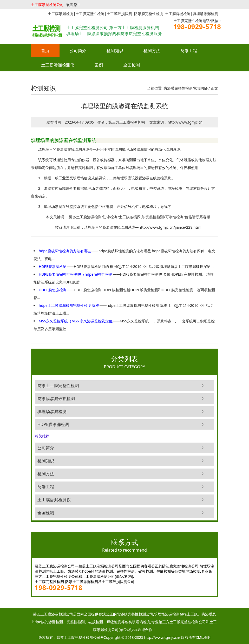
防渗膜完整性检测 (178, 88)
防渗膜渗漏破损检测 (56, 398)
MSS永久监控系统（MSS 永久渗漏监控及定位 (76, 321)
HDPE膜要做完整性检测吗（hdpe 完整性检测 (76, 274)
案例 (99, 65)
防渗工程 (189, 51)
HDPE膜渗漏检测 (53, 266)
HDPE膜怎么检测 (53, 290)
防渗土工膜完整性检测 (58, 385)
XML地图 (203, 637)
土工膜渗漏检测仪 (58, 65)
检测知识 (115, 51)
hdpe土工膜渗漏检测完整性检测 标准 (69, 305)
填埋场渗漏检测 (52, 411)
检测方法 (152, 51)
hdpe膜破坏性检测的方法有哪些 (65, 251)
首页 (45, 51)
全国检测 (132, 65)
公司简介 (78, 51)
